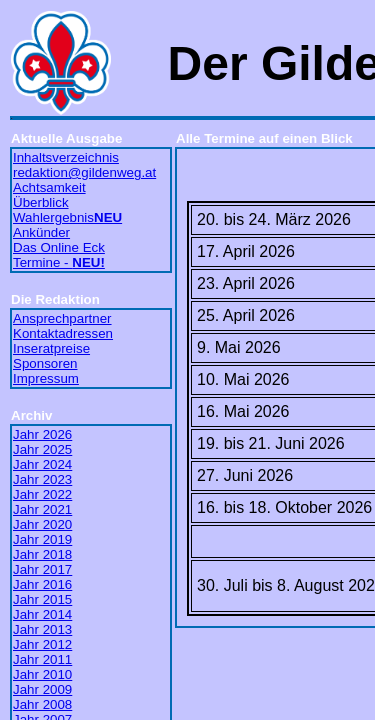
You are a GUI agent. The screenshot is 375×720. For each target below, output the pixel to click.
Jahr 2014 (42, 614)
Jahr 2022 (42, 494)
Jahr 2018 (42, 554)
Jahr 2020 (42, 524)
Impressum (46, 378)
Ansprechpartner (62, 318)
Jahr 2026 (42, 434)
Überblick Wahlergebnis (67, 210)
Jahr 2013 (42, 629)
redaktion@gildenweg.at (84, 172)
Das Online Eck (59, 247)
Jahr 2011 (42, 659)
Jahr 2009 (42, 689)
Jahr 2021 (42, 509)
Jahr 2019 (42, 539)
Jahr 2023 (42, 479)
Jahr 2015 (42, 599)
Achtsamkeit (49, 187)
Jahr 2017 (42, 569)
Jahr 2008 (42, 704)
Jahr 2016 (42, 584)
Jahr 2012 (42, 644)
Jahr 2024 (42, 464)
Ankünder (41, 232)
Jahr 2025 (42, 449)
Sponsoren (45, 363)
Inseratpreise (51, 348)
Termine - (59, 262)
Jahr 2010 (42, 674)
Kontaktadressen (63, 333)
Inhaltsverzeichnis (66, 157)
